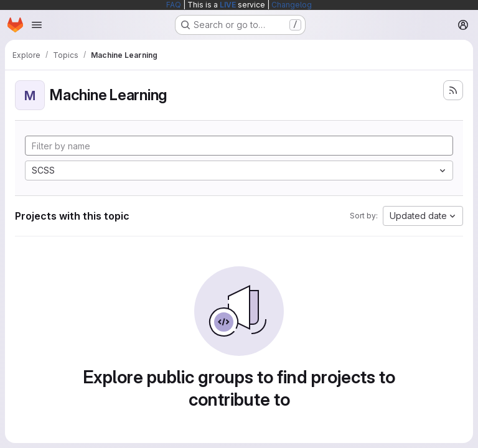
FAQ (174, 5)
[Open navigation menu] (37, 25)
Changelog (292, 5)
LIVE (228, 5)
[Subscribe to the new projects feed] (453, 90)
